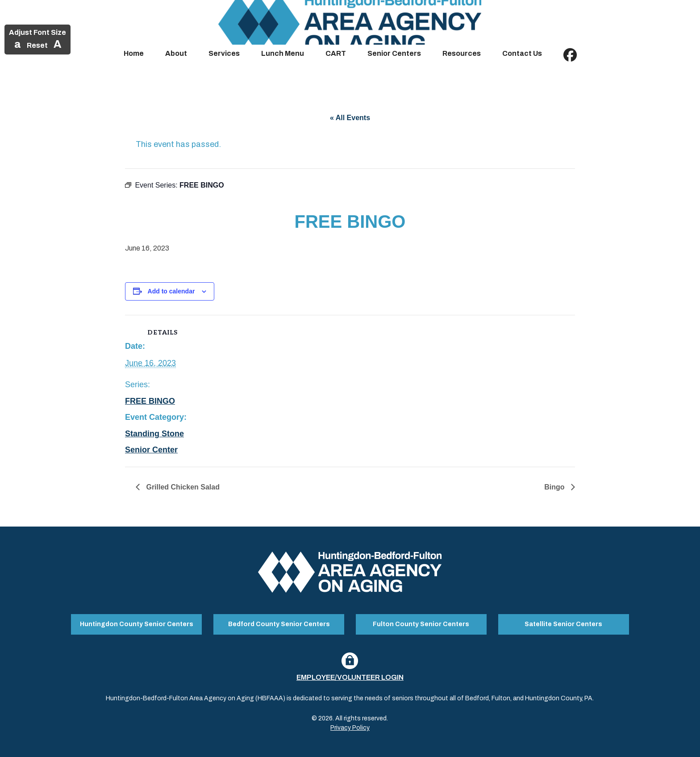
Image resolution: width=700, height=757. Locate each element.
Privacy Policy (350, 727)
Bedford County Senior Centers (279, 624)
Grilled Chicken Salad (182, 487)
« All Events (350, 118)
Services (224, 53)
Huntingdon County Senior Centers (137, 624)
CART (336, 53)
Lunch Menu (283, 53)
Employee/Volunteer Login (350, 677)
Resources (462, 53)
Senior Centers (394, 53)
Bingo (555, 487)
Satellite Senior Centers (563, 624)
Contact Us (522, 53)
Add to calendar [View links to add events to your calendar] (171, 291)
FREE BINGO (150, 401)
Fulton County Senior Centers (421, 624)
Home (134, 53)
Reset (37, 45)
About (176, 53)
